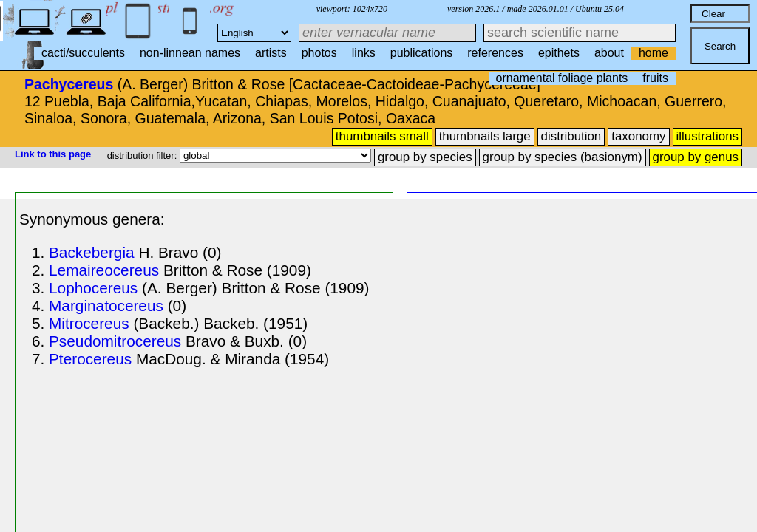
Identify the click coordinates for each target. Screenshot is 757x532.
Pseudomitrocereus (115, 341)
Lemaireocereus (104, 270)
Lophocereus (93, 288)
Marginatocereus (106, 306)
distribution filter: (143, 156)
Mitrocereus (89, 323)
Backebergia (92, 252)
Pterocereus (90, 359)
